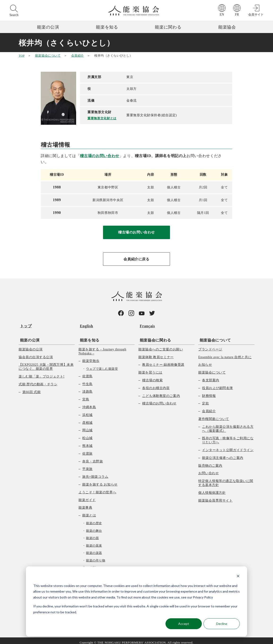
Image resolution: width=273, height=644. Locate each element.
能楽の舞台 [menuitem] (94, 527)
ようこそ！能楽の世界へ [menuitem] (97, 488)
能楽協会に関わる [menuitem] (154, 336)
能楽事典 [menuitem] (85, 504)
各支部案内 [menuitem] (211, 377)
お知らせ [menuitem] (205, 361)
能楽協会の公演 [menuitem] (31, 346)
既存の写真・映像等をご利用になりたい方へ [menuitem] (228, 437)
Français (146, 325)
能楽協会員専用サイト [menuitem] (215, 497)
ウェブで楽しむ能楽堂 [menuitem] (102, 365)
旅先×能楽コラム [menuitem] (95, 473)
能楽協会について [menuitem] (214, 336)
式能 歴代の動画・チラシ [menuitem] (38, 380)
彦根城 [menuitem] (87, 419)
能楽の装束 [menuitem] (94, 542)
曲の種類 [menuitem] (89, 564)
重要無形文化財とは (103, 118)
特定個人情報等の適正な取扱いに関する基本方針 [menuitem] (226, 479)
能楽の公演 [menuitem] (28, 336)
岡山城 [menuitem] (87, 427)
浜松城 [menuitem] (87, 411)
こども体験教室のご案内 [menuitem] (161, 392)
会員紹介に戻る (136, 259)
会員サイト (256, 15)
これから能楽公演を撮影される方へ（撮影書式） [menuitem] (228, 425)
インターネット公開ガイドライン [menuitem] (228, 447)
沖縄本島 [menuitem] (89, 404)
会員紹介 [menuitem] (209, 408)
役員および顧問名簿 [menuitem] (217, 384)
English (85, 325)
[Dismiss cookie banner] (238, 577)
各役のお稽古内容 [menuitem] (156, 384)
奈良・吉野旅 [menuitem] (93, 458)
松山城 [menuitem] (87, 434)
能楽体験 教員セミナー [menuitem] (156, 353)
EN (222, 15)
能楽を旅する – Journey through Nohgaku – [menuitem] (102, 348)
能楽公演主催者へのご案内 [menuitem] (223, 454)
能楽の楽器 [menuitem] (94, 549)
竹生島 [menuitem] (87, 380)
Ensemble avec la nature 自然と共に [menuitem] (225, 353)
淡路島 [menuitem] (87, 388)
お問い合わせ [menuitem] (209, 470)
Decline (222, 624)
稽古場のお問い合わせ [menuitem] (159, 400)
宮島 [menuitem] (86, 396)
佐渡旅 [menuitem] (87, 450)
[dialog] (136, 601)
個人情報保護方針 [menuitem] (212, 489)
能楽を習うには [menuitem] (150, 369)
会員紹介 (78, 56)
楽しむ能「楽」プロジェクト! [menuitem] (42, 373)
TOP (22, 56)
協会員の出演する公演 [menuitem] (36, 353)
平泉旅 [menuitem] (87, 465)
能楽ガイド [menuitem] (87, 496)
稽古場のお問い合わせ (99, 156)
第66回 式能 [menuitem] (31, 388)
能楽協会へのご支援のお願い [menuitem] (161, 346)
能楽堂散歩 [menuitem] (91, 357)
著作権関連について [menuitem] (214, 415)
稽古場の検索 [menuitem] (152, 377)
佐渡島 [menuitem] (87, 372)
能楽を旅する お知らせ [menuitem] (100, 481)
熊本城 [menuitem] (87, 442)
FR (237, 15)
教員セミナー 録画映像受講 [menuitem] (163, 361)
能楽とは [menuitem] (89, 512)
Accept (184, 624)
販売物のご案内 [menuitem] (210, 462)
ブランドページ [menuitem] (210, 346)
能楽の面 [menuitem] (92, 534)
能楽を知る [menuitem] (88, 336)
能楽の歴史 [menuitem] (94, 520)
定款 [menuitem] (205, 400)
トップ (25, 325)
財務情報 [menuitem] (209, 392)
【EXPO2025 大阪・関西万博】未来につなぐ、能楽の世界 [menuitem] (46, 363)
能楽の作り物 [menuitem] (96, 557)
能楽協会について (48, 56)
